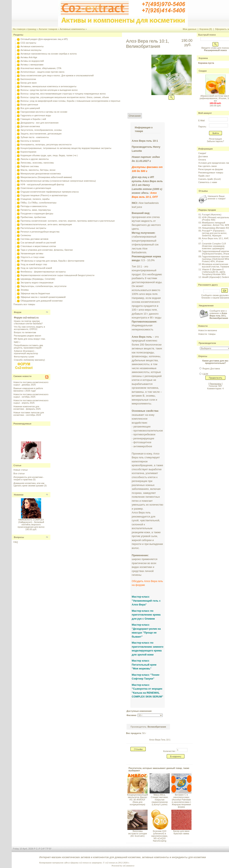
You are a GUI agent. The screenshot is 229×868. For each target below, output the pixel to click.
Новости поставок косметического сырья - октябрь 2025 (31, 396)
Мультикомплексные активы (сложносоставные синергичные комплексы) (58, 181)
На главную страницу (25, 29)
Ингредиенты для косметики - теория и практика (29, 478)
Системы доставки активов (34, 239)
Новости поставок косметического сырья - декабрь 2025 (31, 383)
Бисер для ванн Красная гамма (181, 832)
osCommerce (129, 866)
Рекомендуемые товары (211, 173)
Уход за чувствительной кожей (36, 268)
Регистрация (215, 139)
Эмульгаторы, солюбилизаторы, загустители (43, 286)
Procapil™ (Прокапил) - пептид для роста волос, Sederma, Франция (215, 233)
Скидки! (202, 153)
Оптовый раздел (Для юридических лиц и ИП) (44, 39)
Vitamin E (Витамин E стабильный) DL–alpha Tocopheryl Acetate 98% (214, 272)
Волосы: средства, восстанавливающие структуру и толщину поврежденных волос (63, 94)
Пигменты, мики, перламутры (36, 210)
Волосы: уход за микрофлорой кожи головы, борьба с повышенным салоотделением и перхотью (70, 101)
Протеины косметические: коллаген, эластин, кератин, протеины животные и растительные (68, 221)
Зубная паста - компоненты (35, 137)
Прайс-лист (204, 176)
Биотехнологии (28, 79)
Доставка (203, 156)
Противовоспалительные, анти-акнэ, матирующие (46, 224)
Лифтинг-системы (30, 166)
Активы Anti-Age (29, 57)
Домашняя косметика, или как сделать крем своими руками (29, 484)
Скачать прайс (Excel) (210, 179)
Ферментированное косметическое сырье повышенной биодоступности (57, 275)
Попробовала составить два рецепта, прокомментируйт (28, 347)
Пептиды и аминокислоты (34, 206)
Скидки (203, 71)
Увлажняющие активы (32, 253)
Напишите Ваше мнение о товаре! (217, 197)
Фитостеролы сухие (24, 357)
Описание (135, 116)
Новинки (19, 495)
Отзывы (203, 191)
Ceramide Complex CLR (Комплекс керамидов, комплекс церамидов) (214, 246)
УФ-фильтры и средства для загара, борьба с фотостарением (52, 261)
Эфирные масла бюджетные (35, 293)
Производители (207, 343)
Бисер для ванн (29, 83)
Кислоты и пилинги (30, 141)
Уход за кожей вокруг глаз (34, 264)
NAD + (17, 342)
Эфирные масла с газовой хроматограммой (43, 297)
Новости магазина (208, 330)
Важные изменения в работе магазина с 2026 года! (28, 390)
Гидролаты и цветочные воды (36, 115)
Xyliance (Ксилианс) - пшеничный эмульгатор (26, 352)
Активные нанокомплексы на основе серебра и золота (49, 54)
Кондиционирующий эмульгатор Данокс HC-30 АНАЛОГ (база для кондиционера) (138, 800)
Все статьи (19, 473)
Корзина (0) (206, 29)
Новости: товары (207, 334)
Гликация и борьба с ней (33, 119)
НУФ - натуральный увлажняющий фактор (42, 184)
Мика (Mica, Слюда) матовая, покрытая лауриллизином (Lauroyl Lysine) (160, 800)
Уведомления (206, 306)
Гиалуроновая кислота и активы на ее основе (44, 112)
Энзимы (25, 290)
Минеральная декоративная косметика (41, 174)
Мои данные (190, 29)
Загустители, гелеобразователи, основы (41, 130)
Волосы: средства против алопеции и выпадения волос (49, 90)
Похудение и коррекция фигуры (37, 214)
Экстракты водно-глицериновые (37, 283)
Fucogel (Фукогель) (212, 215)
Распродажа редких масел (28, 336)
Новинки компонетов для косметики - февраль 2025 (27, 408)
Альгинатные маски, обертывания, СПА (41, 68)
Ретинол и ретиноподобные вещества (40, 232)
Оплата (202, 160)
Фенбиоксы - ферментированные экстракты (43, 272)
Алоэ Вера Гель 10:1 (160, 740)
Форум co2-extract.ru (26, 318)
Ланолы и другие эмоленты (35, 159)
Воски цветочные (29, 105)
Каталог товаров (48, 29)
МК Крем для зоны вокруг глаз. (30, 339)
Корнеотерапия (28, 152)
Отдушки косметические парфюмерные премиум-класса (50, 192)
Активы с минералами (32, 65)
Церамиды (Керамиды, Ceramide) (38, 279)
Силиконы (26, 235)
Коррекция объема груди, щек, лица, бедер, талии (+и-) (49, 155)
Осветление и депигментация (36, 188)
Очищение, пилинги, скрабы (35, 199)
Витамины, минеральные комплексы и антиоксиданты (48, 86)
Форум (18, 312)
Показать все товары (24, 304)
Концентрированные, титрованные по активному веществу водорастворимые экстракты (66, 148)
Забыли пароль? (215, 141)
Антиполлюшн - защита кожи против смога (42, 72)
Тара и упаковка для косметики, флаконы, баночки (47, 250)
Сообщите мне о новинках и (219, 314)
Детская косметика (30, 126)
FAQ (16, 542)
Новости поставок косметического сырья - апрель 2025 (31, 402)
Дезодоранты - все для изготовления (40, 123)
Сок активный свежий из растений (38, 243)
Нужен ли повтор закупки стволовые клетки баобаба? (28, 322)
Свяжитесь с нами (208, 182)
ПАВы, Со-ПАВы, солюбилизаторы (39, 203)
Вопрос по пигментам (25, 332)
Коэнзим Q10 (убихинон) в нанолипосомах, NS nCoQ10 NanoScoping (160, 836)
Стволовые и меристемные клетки (38, 246)
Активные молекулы (31, 50)
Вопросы (19, 537)
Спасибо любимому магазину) (29, 360)
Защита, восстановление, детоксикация (41, 134)
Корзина (203, 58)
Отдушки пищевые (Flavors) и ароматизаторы (44, 195)
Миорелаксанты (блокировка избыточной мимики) (46, 177)
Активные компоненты (72, 29)
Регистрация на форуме (211, 169)
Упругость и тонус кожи (32, 257)
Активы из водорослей (32, 61)
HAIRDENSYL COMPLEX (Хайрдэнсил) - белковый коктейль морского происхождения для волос (31, 523)
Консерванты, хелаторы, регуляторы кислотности (46, 144)
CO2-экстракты (28, 43)
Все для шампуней (30, 108)
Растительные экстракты (33, 228)
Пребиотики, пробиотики (33, 217)
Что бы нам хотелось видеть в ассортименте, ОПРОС (29, 328)
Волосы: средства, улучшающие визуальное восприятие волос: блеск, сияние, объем (65, 97)
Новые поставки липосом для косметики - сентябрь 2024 (29, 414)
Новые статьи (21, 470)
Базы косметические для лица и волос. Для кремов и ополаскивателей (57, 75)
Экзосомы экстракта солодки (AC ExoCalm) (137, 833)
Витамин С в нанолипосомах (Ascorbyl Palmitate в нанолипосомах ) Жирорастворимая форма (181, 801)
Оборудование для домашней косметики (42, 301)
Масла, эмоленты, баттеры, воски (38, 170)
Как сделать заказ (208, 166)
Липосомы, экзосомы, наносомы (37, 163)
